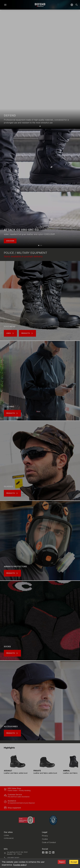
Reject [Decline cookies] (62, 862)
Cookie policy (20, 865)
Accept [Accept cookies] (74, 862)
